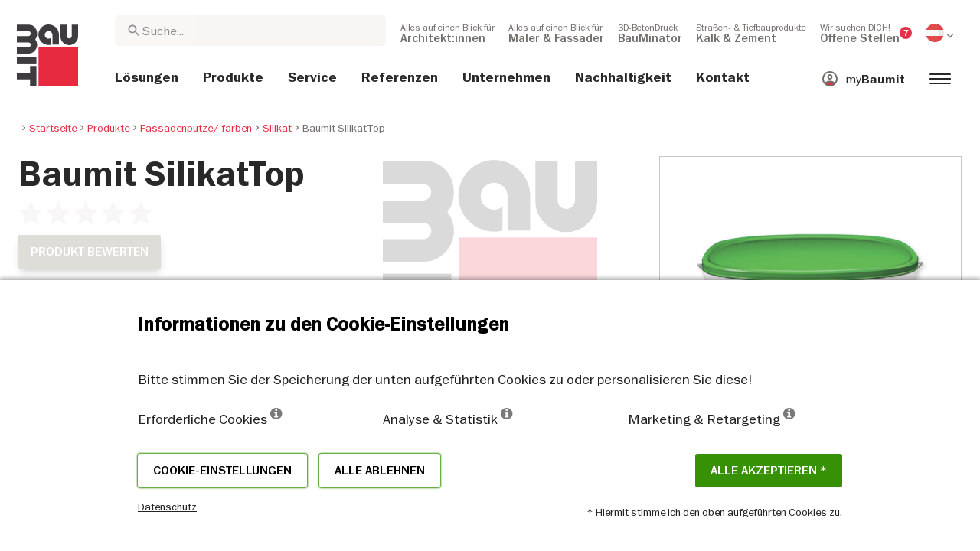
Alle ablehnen (380, 471)
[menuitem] (448, 33)
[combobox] (250, 31)
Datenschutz (167, 507)
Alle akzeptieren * (769, 471)
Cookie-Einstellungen (222, 471)
